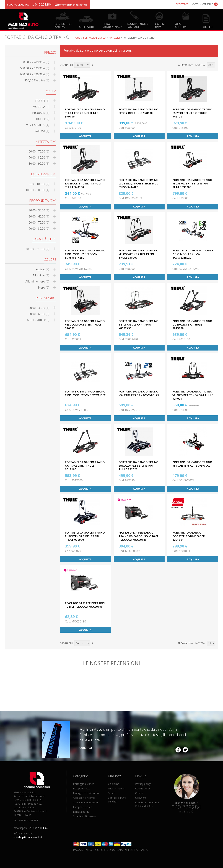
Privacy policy (143, 784)
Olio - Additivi (181, 25)
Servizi (112, 793)
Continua (86, 748)
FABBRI (42, 101)
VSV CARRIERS (38, 125)
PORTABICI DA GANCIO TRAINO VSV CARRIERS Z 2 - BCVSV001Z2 (139, 393)
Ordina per (66, 65)
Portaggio (63, 25)
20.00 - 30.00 (39, 210)
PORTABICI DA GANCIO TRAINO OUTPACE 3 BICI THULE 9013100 (192, 324)
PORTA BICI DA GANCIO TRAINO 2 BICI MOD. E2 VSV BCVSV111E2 (85, 393)
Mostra (200, 65)
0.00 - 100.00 (39, 184)
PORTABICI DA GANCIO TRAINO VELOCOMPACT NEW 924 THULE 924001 (193, 395)
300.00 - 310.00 (37, 249)
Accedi (195, 4)
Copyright (141, 798)
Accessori (86, 27)
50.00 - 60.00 (39, 314)
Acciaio (43, 269)
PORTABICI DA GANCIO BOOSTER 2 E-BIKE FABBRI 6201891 (189, 536)
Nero (44, 287)
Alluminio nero (37, 281)
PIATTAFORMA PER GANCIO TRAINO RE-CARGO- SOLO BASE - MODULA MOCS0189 (139, 536)
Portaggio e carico (94, 38)
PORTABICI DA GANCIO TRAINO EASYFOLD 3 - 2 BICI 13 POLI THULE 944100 (85, 183)
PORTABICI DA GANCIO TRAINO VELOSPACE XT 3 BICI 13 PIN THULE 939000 (192, 183)
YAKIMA (42, 131)
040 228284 (43, 4)
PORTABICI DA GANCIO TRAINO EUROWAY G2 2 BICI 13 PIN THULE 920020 (85, 536)
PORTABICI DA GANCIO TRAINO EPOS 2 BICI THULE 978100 (138, 111)
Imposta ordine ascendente (93, 65)
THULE (42, 119)
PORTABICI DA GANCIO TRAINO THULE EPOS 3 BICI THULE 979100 (85, 113)
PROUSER (41, 113)
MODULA (41, 107)
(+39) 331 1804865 (37, 828)
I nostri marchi (116, 788)
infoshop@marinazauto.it (73, 5)
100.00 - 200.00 (37, 190)
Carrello (208, 4)
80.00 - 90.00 (39, 164)
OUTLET (208, 27)
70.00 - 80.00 (39, 157)
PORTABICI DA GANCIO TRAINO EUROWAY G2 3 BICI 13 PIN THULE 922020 (138, 466)
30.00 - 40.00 (39, 216)
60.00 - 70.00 (39, 151)
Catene (160, 25)
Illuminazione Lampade (137, 25)
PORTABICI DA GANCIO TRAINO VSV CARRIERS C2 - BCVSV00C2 (192, 464)
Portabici (114, 38)
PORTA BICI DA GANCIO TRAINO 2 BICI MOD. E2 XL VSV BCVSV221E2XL (193, 254)
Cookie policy (143, 788)
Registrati (182, 4)
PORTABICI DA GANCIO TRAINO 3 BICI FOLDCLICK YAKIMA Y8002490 (138, 324)
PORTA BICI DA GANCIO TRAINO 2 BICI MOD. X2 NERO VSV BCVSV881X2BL (85, 254)
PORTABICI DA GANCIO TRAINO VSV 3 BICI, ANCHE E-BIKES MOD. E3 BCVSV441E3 (139, 183)
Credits (139, 793)
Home (77, 38)
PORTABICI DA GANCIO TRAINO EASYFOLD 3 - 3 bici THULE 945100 (192, 113)
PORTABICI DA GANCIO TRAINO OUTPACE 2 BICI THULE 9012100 (85, 466)
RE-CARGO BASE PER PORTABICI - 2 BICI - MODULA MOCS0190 (85, 605)
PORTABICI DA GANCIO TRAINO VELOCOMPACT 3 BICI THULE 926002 (85, 324)
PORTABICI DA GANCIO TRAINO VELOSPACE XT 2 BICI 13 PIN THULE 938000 (138, 254)
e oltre (37, 80)
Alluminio (41, 275)
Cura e (112, 25)
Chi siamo (114, 784)
